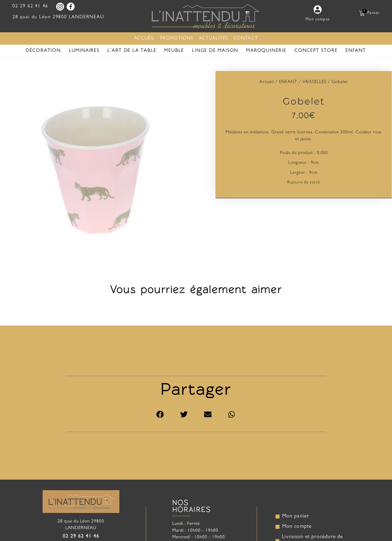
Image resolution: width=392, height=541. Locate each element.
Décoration (43, 51)
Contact (246, 39)
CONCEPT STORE (316, 51)
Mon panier (296, 517)
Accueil (144, 39)
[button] (160, 416)
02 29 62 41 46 (30, 7)
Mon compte (297, 528)
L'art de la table (132, 51)
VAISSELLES (315, 82)
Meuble (174, 51)
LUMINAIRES (84, 51)
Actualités (213, 39)
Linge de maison (215, 51)
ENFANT (356, 51)
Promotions (177, 39)
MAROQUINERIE (266, 51)
